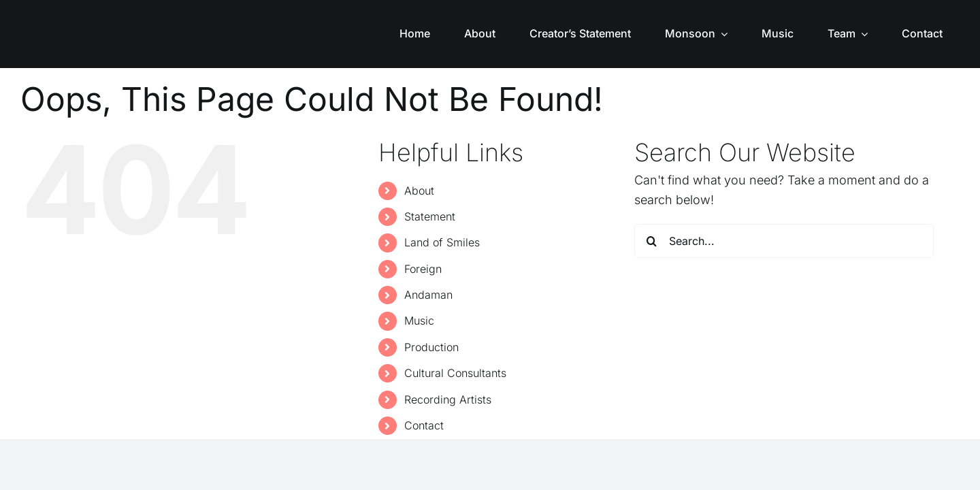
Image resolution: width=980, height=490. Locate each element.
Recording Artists (448, 399)
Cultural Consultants (455, 373)
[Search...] (784, 241)
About (419, 191)
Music (419, 321)
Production (431, 347)
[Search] (651, 241)
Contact (424, 425)
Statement (430, 216)
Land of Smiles (442, 242)
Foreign (423, 269)
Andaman (428, 295)
